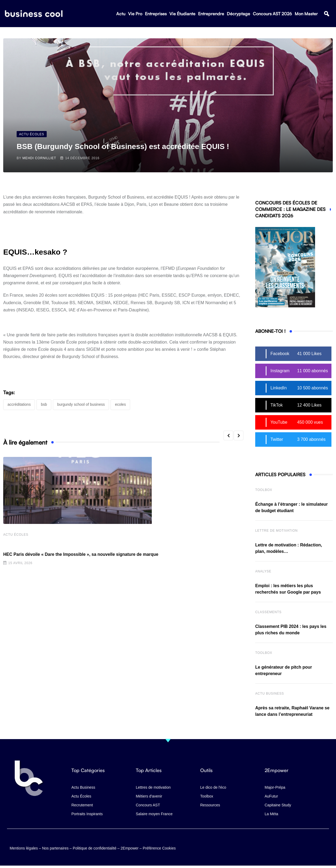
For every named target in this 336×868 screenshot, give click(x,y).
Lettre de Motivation (276, 531)
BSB (44, 404)
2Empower (129, 848)
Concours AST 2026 (272, 14)
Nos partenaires (55, 848)
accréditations (19, 404)
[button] (326, 14)
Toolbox (264, 490)
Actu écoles (16, 535)
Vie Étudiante (182, 14)
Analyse (263, 571)
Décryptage (238, 14)
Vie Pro (135, 14)
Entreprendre (211, 14)
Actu (121, 14)
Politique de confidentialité (95, 848)
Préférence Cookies (159, 848)
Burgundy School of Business (81, 404)
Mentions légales (24, 848)
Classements (268, 612)
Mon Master (306, 14)
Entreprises (156, 14)
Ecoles (120, 404)
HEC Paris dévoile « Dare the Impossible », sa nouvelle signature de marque (81, 554)
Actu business (270, 694)
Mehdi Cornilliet (39, 158)
